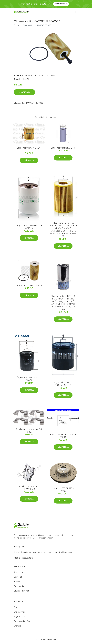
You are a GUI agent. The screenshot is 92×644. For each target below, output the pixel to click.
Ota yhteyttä (19, 612)
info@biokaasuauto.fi (23, 558)
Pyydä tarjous (61, 4)
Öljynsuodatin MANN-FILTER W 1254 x (29, 227)
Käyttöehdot (19, 616)
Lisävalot (18, 577)
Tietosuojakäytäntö (22, 621)
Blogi (16, 607)
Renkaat (17, 582)
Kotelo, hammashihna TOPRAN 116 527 (29, 488)
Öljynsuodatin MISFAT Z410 (63, 148)
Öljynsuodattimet (33, 75)
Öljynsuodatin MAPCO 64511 (29, 285)
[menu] (76, 12)
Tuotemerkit (19, 586)
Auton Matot (19, 572)
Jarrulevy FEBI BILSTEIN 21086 (63, 490)
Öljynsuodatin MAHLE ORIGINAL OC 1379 (63, 384)
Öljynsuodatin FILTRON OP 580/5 (29, 379)
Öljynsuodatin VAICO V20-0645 (29, 149)
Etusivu (17, 25)
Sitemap (17, 626)
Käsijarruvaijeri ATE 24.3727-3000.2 (63, 436)
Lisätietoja (24, 92)
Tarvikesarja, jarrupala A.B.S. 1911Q (29, 430)
